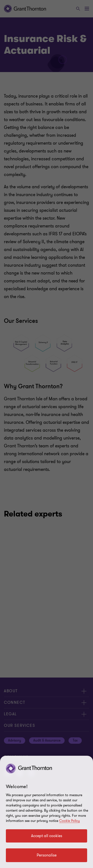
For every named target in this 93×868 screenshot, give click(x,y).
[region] (46, 812)
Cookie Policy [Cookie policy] (70, 821)
